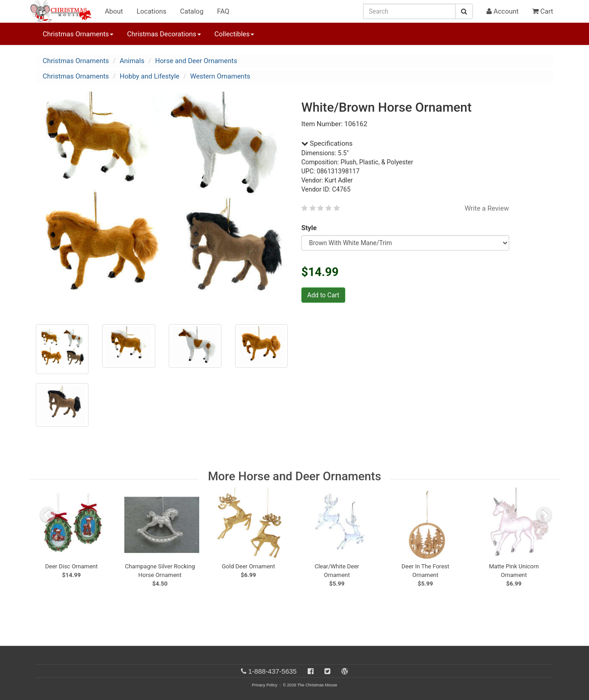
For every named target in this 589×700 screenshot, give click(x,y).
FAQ (223, 11)
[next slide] (544, 515)
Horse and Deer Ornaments (196, 61)
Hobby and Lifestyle (150, 76)
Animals (132, 61)
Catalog (192, 11)
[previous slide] (48, 515)
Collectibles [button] (235, 34)
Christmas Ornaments (76, 61)
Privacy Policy (265, 685)
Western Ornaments (220, 76)
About (114, 11)
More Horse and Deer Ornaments (294, 476)
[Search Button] (464, 11)
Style (311, 228)
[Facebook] (311, 671)
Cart (543, 11)
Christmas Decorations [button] (164, 34)
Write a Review (487, 208)
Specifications (327, 143)
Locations (152, 11)
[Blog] (345, 671)
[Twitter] (327, 671)
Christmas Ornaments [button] (78, 34)
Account (503, 11)
